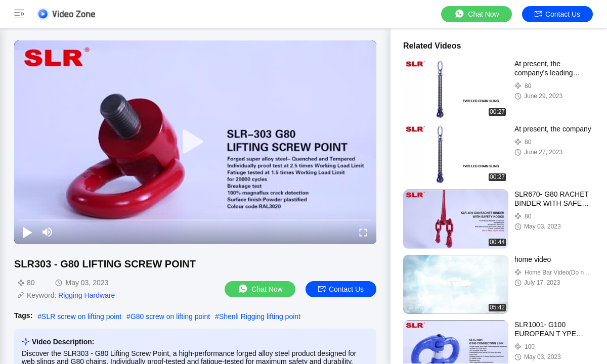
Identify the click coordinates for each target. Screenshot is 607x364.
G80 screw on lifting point (170, 316)
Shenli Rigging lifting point (260, 316)
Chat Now (476, 14)
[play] (195, 142)
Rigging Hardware (86, 295)
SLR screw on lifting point (81, 316)
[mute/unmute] (48, 232)
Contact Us (557, 14)
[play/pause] (27, 232)
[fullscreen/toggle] (363, 232)
